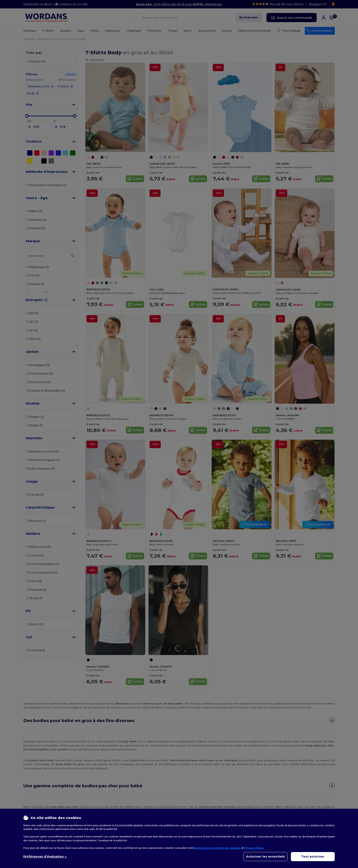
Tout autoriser (313, 856)
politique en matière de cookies (218, 848)
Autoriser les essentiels (266, 856)
